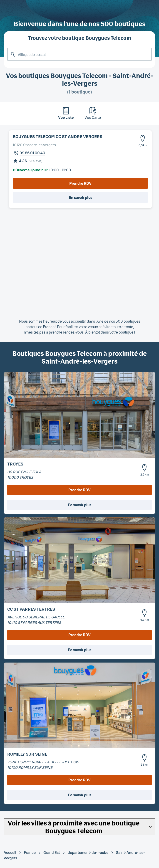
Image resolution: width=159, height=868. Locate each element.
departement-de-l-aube (88, 852)
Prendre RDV (80, 183)
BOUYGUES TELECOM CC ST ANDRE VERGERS (57, 137)
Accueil (10, 852)
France (30, 852)
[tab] (66, 114)
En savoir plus (81, 197)
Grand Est (52, 852)
